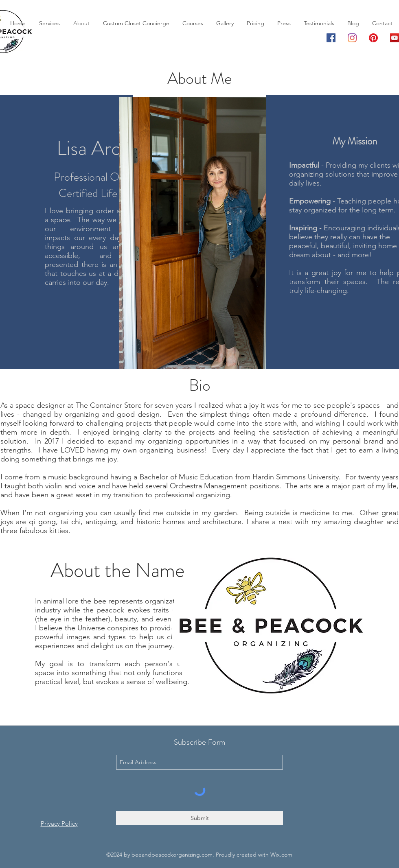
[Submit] (199, 818)
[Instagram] (352, 38)
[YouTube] (395, 38)
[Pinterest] (373, 38)
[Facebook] (331, 38)
